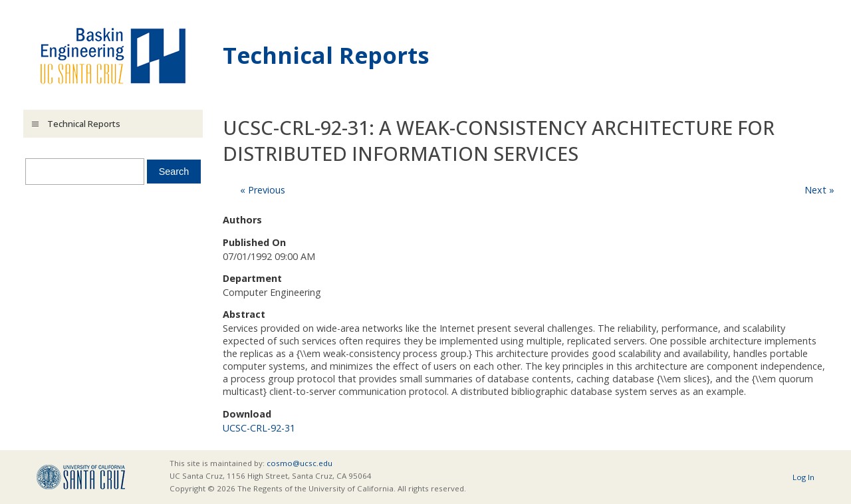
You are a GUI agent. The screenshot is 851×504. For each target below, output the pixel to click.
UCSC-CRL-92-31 (259, 428)
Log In (803, 477)
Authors (242, 220)
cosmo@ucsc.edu (300, 463)
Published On (254, 242)
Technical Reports (326, 55)
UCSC (81, 477)
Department (252, 278)
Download (247, 414)
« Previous (263, 190)
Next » (819, 190)
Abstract (244, 314)
